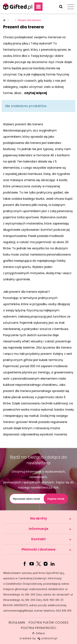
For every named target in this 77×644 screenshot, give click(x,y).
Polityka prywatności (39, 628)
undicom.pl (48, 638)
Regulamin (17, 622)
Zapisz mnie (56, 499)
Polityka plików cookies (48, 622)
